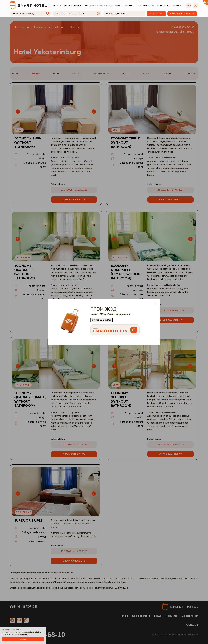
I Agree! (23, 639)
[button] (189, 5)
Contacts (163, 5)
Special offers (72, 5)
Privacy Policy (36, 632)
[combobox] (30, 14)
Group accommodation (98, 5)
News (119, 5)
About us (130, 5)
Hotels (57, 5)
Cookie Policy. (23, 635)
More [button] (176, 5)
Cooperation (146, 5)
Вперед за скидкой (102, 320)
